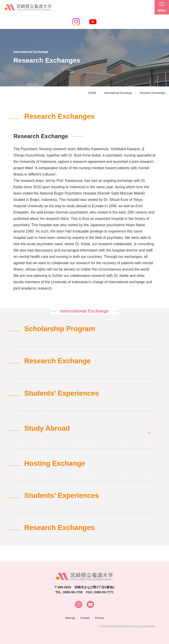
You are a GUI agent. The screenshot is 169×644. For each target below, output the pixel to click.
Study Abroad (47, 428)
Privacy (100, 618)
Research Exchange (58, 361)
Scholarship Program (60, 329)
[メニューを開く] (162, 7)
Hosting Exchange (55, 463)
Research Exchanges (60, 528)
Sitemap (70, 618)
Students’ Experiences (62, 393)
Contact (85, 618)
